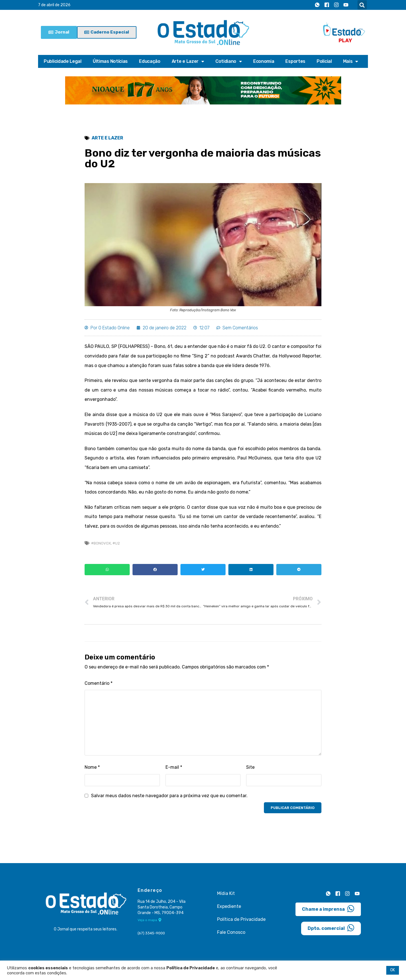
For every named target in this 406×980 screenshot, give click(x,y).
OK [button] (393, 970)
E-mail (174, 767)
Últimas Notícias (110, 61)
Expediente (229, 906)
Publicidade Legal (63, 61)
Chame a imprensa (328, 909)
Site (250, 767)
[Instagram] (336, 5)
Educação (150, 61)
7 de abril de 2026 (54, 5)
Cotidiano (229, 61)
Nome (92, 767)
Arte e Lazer (188, 61)
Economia (264, 61)
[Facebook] (327, 5)
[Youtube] (346, 5)
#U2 (116, 543)
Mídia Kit (226, 893)
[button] (362, 5)
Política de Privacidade (241, 919)
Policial (324, 61)
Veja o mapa (150, 920)
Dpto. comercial (331, 928)
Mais (351, 61)
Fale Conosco (231, 932)
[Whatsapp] (317, 5)
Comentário (99, 683)
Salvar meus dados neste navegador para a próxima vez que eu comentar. (169, 796)
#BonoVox (101, 543)
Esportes (295, 61)
